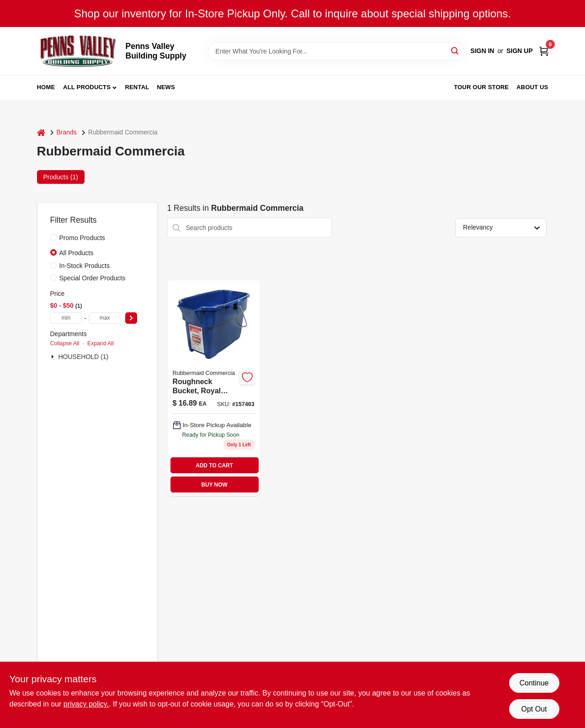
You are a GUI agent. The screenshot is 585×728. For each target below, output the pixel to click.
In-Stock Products (85, 266)
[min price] (66, 318)
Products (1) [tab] (61, 177)
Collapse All (65, 343)
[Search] (455, 51)
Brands (67, 132)
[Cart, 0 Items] (544, 51)
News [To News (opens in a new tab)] (166, 87)
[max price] (105, 318)
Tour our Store (481, 87)
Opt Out (534, 709)
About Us (532, 87)
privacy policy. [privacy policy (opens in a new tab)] (86, 704)
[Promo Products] (53, 237)
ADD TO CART (214, 466)
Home (46, 87)
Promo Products (82, 238)
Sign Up (520, 51)
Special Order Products (93, 278)
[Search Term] (336, 51)
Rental (137, 87)
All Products (87, 87)
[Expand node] (53, 357)
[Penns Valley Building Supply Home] (78, 51)
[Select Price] (131, 318)
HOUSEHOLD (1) (84, 357)
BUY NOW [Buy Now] (214, 485)
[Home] (41, 132)
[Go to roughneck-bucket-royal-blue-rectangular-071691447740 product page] (214, 388)
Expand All (101, 343)
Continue (534, 683)
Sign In (482, 51)
